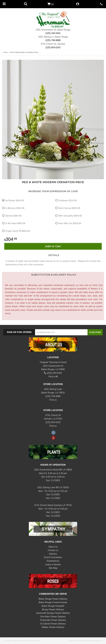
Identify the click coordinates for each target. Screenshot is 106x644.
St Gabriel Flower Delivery (53, 624)
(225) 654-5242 (53, 47)
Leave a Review (53, 565)
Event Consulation (53, 557)
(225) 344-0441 (53, 33)
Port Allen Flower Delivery (53, 617)
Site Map (53, 568)
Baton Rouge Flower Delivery (53, 599)
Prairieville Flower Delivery (53, 620)
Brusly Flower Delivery (53, 610)
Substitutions (53, 561)
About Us (53, 547)
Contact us (53, 550)
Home (6, 52)
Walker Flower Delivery (53, 627)
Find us (53, 377)
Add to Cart (53, 246)
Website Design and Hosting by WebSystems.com (86, 641)
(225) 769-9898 (53, 40)
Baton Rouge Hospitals (53, 606)
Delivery (53, 554)
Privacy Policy (36, 641)
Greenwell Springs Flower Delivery (53, 613)
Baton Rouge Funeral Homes (53, 602)
